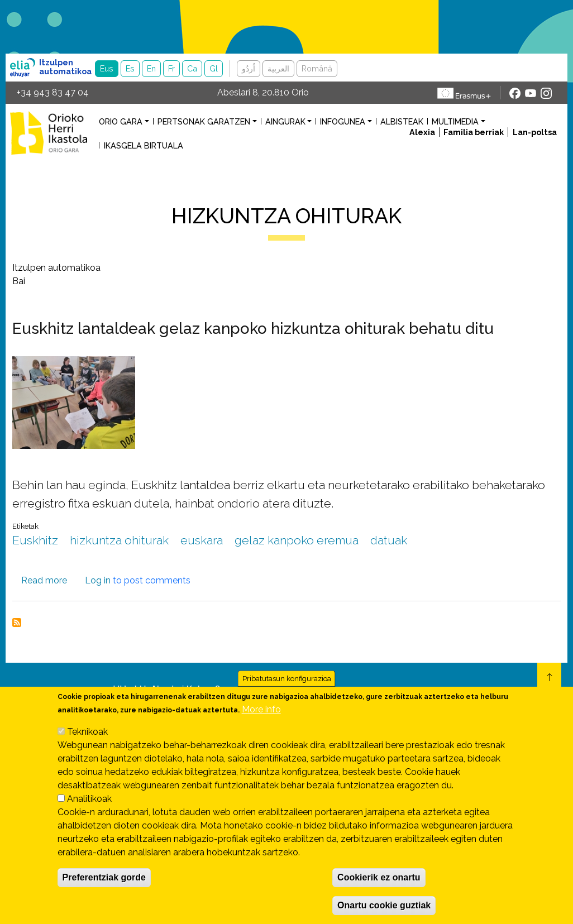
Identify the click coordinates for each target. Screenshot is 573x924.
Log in (98, 580)
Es (130, 68)
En (151, 68)
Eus (107, 68)
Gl (214, 68)
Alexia (422, 132)
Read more (44, 580)
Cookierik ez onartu (379, 889)
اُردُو (249, 68)
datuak (389, 540)
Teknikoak (87, 743)
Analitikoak (89, 810)
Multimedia (455, 121)
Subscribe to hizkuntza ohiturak (17, 623)
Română (317, 68)
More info (261, 721)
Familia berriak (474, 132)
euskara (202, 540)
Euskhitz (35, 540)
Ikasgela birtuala (144, 145)
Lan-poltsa (535, 132)
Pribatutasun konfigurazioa (287, 690)
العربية (278, 68)
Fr (171, 68)
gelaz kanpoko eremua (297, 540)
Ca (192, 68)
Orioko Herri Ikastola (49, 133)
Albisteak (402, 121)
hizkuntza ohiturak (119, 540)
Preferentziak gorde (104, 889)
